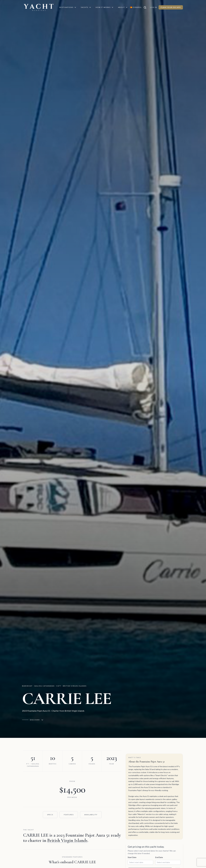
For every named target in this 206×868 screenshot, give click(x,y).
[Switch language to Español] (136, 7)
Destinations (68, 7)
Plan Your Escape (171, 7)
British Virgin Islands (67, 840)
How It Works (105, 7)
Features (68, 815)
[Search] (146, 7)
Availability (91, 815)
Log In (154, 7)
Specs (50, 815)
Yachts (86, 7)
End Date (159, 863)
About (123, 7)
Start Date (132, 863)
